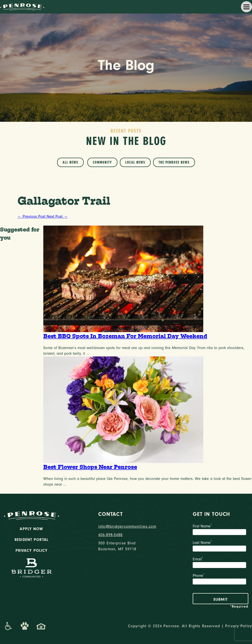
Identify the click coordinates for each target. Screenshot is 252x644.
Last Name (220, 547)
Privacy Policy (32, 551)
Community (102, 162)
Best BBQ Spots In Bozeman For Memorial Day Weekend (125, 336)
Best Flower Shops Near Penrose (90, 467)
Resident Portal (31, 540)
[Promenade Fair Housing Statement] (41, 626)
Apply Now (31, 529)
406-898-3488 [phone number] (110, 535)
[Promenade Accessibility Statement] (8, 626)
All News (70, 162)
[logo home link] (22, 6)
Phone (220, 580)
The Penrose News (174, 162)
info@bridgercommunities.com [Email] (126, 526)
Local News (135, 162)
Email (220, 563)
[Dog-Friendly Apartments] (25, 626)
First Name (220, 530)
